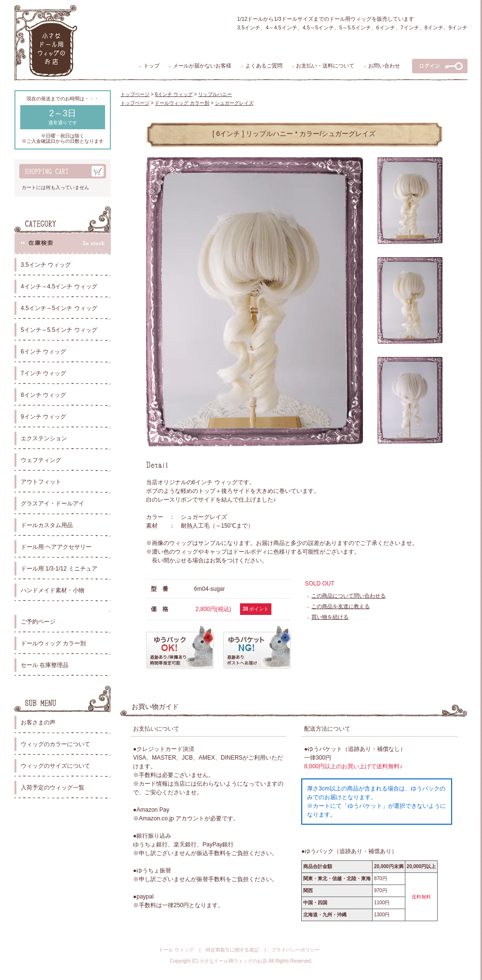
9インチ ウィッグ (43, 417)
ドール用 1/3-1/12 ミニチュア (59, 569)
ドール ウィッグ (176, 950)
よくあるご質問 (264, 66)
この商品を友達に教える (341, 606)
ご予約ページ (38, 622)
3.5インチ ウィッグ (46, 265)
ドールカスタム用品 (47, 525)
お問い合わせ (384, 66)
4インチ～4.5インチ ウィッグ (59, 286)
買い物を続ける (330, 617)
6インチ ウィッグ (43, 352)
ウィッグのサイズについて (55, 766)
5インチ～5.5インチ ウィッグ (59, 330)
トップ (152, 66)
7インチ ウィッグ (43, 373)
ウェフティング (41, 460)
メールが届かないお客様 (202, 66)
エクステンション (44, 438)
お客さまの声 (38, 722)
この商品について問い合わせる (348, 596)
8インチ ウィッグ (43, 395)
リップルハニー (215, 94)
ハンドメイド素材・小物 (53, 590)
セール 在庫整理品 (45, 665)
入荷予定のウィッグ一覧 (53, 788)
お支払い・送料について (325, 66)
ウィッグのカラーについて (55, 744)
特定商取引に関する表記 (232, 950)
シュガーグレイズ (234, 103)
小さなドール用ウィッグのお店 (233, 961)
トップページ (135, 94)
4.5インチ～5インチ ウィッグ (59, 308)
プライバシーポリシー (295, 950)
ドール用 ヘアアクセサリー (56, 547)
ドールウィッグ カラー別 (53, 643)
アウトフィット (41, 482)
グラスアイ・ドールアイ (53, 504)
